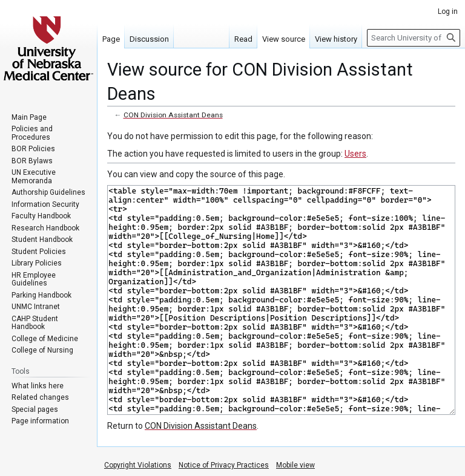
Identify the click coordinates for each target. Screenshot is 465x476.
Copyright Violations (138, 465)
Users (355, 154)
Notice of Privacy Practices (224, 465)
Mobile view (295, 465)
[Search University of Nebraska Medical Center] (414, 38)
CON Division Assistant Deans (173, 115)
